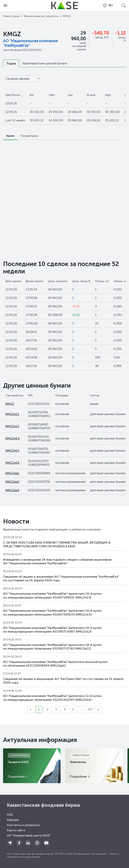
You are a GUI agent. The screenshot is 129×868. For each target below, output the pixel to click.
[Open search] (124, 5)
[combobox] (108, 5)
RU (108, 5)
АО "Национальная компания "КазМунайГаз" (30, 43)
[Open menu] (5, 5)
